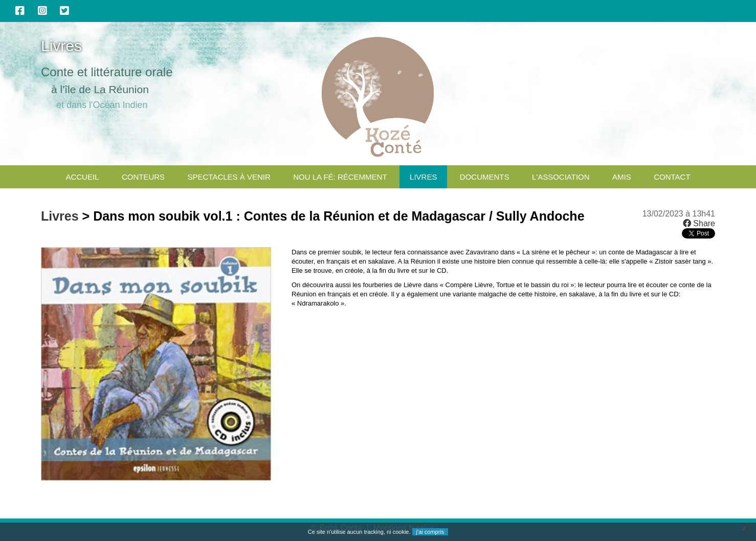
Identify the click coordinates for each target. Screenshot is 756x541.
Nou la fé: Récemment (340, 177)
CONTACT (672, 177)
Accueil (82, 177)
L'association (561, 177)
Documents (485, 177)
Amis (622, 177)
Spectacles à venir (229, 177)
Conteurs (143, 177)
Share (699, 223)
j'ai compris (430, 532)
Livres (423, 177)
